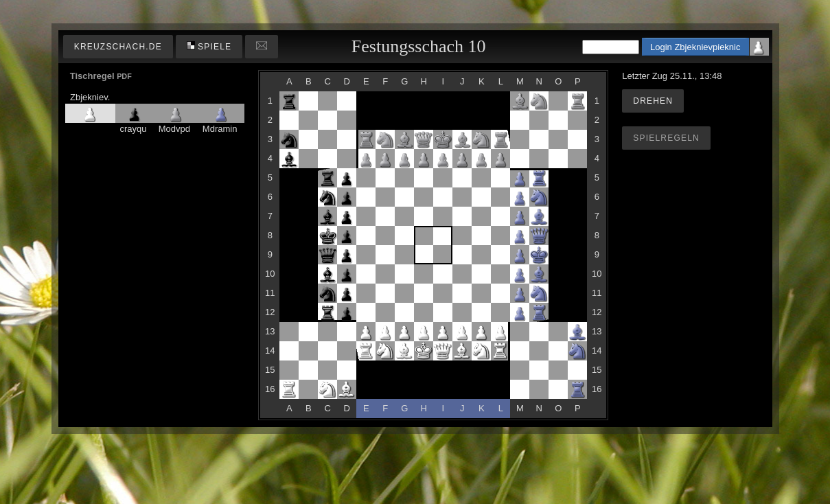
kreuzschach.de (118, 47)
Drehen (653, 101)
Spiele (209, 46)
